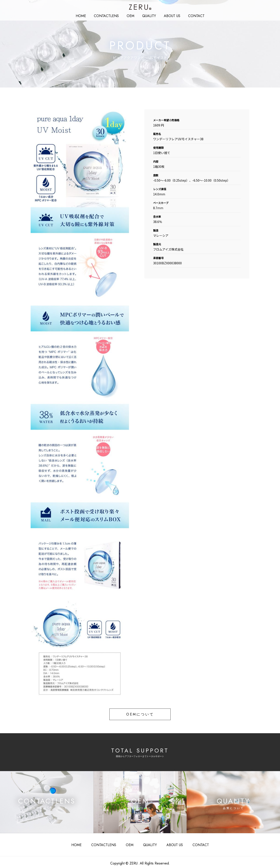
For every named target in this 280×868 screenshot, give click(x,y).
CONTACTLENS (107, 844)
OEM (131, 15)
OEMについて (140, 714)
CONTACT (191, 15)
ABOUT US (169, 15)
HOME (87, 15)
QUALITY (148, 15)
